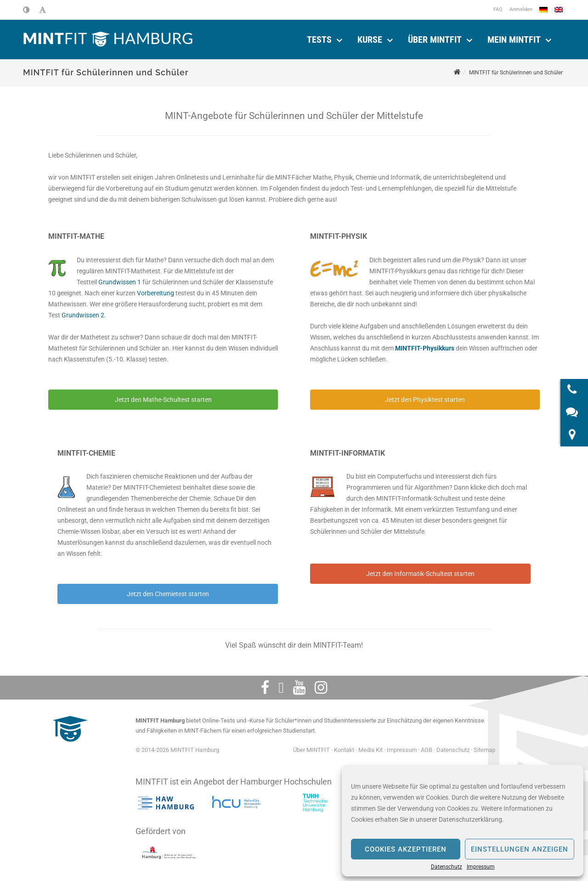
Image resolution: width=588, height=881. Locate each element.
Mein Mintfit (514, 40)
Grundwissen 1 (120, 282)
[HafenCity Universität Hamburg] (240, 803)
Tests (319, 40)
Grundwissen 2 (83, 315)
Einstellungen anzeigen (520, 849)
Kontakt (344, 750)
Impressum (481, 867)
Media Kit (370, 750)
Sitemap (484, 750)
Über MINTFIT (435, 40)
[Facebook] (265, 688)
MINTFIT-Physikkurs (425, 348)
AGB (427, 750)
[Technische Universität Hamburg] (315, 803)
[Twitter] (281, 688)
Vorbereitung (155, 293)
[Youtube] (299, 688)
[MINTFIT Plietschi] (69, 746)
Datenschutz (447, 867)
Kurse (370, 40)
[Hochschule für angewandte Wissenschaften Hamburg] (166, 803)
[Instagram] (321, 688)
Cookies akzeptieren (406, 849)
